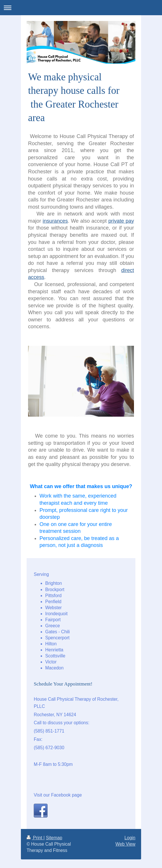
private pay (121, 221)
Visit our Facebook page (58, 795)
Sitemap (54, 838)
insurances (55, 221)
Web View (125, 844)
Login (130, 838)
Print (35, 838)
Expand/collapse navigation (81, 8)
